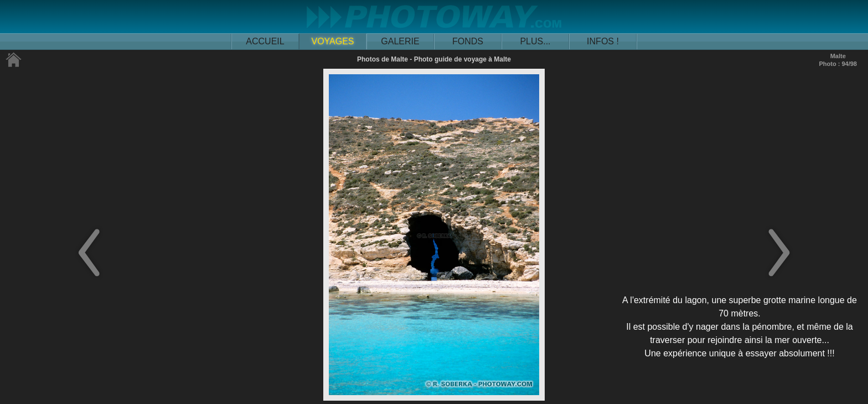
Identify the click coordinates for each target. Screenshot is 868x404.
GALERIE (400, 41)
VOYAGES (332, 41)
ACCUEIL (265, 41)
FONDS (468, 41)
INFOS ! (603, 41)
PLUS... (535, 41)
